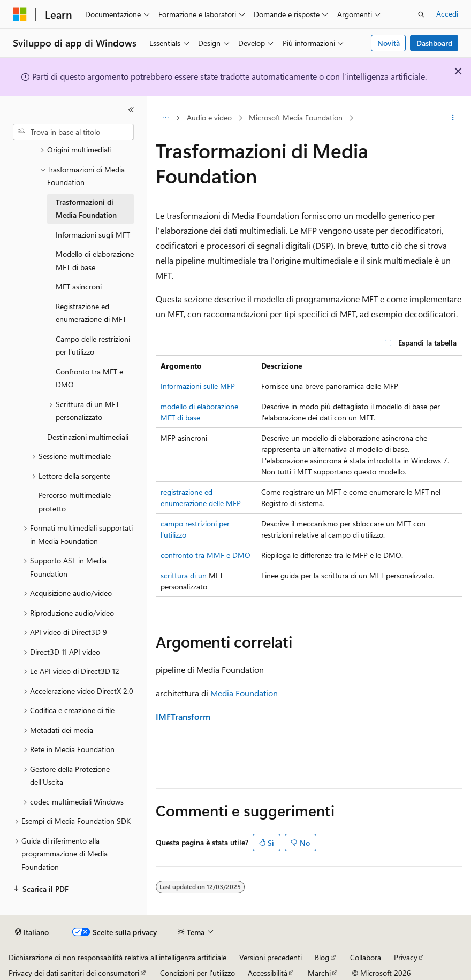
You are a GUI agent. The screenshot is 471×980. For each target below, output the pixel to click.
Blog (322, 957)
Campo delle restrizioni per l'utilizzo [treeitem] (93, 346)
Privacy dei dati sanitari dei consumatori (74, 973)
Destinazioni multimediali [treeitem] (88, 437)
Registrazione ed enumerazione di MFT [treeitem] (91, 313)
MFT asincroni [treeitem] (79, 286)
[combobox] (73, 132)
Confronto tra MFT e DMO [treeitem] (89, 378)
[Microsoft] (20, 14)
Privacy (406, 957)
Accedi (447, 14)
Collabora (366, 957)
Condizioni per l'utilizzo (197, 973)
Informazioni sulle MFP (198, 386)
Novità (389, 43)
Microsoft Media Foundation (296, 117)
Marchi (319, 973)
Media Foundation (244, 693)
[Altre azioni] (453, 118)
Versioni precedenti (271, 957)
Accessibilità (268, 973)
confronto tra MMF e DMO (206, 555)
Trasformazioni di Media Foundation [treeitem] (86, 209)
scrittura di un (184, 575)
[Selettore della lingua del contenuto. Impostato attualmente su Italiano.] (32, 932)
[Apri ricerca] (421, 14)
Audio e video (209, 117)
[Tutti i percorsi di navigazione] (165, 118)
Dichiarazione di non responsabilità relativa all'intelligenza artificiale (117, 957)
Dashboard (434, 43)
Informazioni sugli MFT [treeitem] (93, 235)
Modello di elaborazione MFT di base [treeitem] (95, 261)
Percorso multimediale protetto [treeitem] (75, 502)
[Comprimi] (131, 110)
